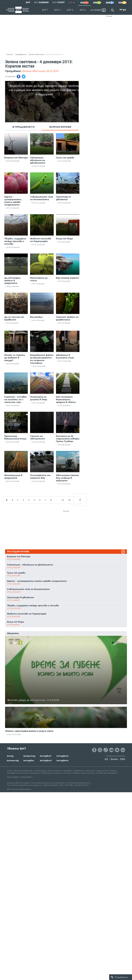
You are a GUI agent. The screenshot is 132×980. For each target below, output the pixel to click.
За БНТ (10, 771)
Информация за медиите (52, 773)
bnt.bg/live (29, 761)
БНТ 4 (83, 10)
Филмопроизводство (23, 771)
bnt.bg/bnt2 (46, 761)
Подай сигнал (102, 771)
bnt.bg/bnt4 (63, 761)
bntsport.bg (29, 756)
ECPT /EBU (69, 785)
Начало (9, 54)
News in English (13, 777)
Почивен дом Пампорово (106, 773)
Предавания (21, 54)
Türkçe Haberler (26, 777)
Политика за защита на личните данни (48, 783)
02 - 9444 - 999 (115, 759)
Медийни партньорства (84, 773)
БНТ (28, 2)
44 (63, 500)
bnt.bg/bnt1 (46, 756)
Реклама (109, 16)
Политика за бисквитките (78, 783)
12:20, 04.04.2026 (14, 734)
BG (125, 10)
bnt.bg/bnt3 (62, 756)
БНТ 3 (70, 10)
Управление (79, 771)
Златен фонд (40, 771)
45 (69, 500)
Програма (68, 771)
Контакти (90, 771)
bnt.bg (10, 756)
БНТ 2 (57, 10)
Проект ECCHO (81, 785)
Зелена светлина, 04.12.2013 (40, 71)
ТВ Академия (12, 773)
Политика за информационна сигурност (24, 785)
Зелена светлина (36, 54)
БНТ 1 (45, 10)
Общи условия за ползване (18, 783)
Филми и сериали (55, 771)
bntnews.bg (13, 761)
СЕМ (61, 785)
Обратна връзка (51, 785)
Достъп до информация (30, 773)
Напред (112, 771)
